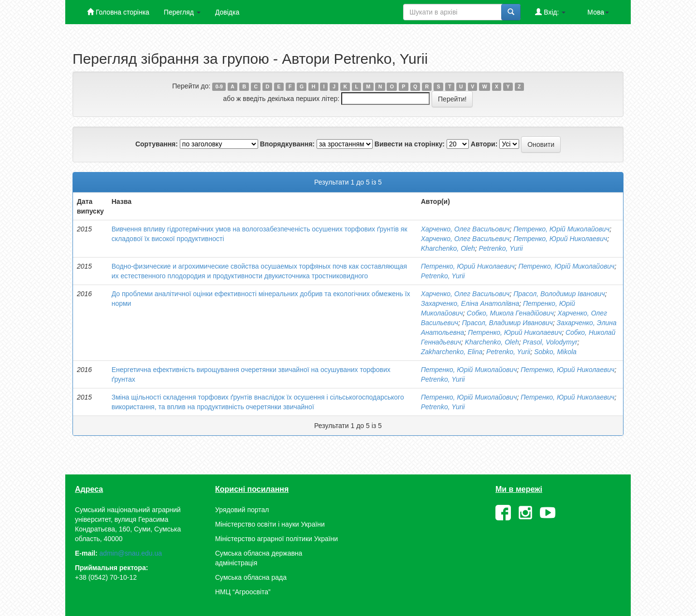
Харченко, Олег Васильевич (465, 239)
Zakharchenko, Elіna (452, 352)
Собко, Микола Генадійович (510, 313)
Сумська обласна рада (251, 577)
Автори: (484, 144)
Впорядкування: (287, 144)
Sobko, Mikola (555, 352)
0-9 (219, 86)
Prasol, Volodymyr (550, 342)
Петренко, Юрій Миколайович (561, 229)
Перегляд (182, 12)
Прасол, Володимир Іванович (559, 294)
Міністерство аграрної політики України (276, 539)
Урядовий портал (242, 510)
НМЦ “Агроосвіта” (243, 592)
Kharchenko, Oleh (448, 248)
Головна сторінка (118, 12)
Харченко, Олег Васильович (465, 229)
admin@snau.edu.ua (131, 553)
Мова (598, 12)
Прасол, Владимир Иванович (507, 323)
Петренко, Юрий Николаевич (560, 239)
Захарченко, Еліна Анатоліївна (470, 303)
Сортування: (157, 144)
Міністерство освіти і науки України (270, 524)
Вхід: (550, 12)
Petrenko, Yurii (501, 248)
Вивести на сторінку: (410, 144)
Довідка (227, 12)
